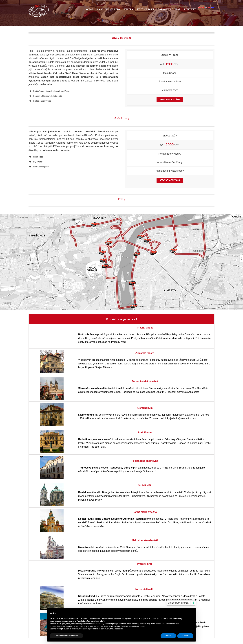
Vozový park (146, 9)
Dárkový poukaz (169, 9)
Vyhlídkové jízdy (109, 9)
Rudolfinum (145, 433)
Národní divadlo (145, 589)
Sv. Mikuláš (145, 485)
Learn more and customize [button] (66, 636)
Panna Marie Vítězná (145, 512)
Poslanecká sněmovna (145, 461)
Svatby (129, 9)
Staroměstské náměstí (145, 381)
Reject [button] (168, 636)
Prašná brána (145, 328)
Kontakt (190, 9)
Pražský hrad (145, 564)
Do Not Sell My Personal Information (130, 626)
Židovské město (145, 353)
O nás (90, 9)
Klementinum (145, 408)
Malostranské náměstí (145, 540)
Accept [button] (185, 636)
